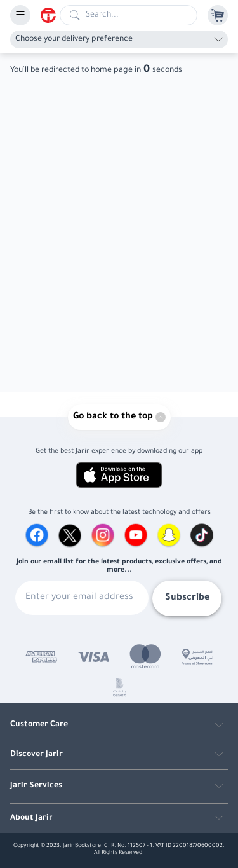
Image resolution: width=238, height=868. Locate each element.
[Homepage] (50, 15)
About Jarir (31, 818)
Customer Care (39, 725)
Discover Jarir (36, 755)
